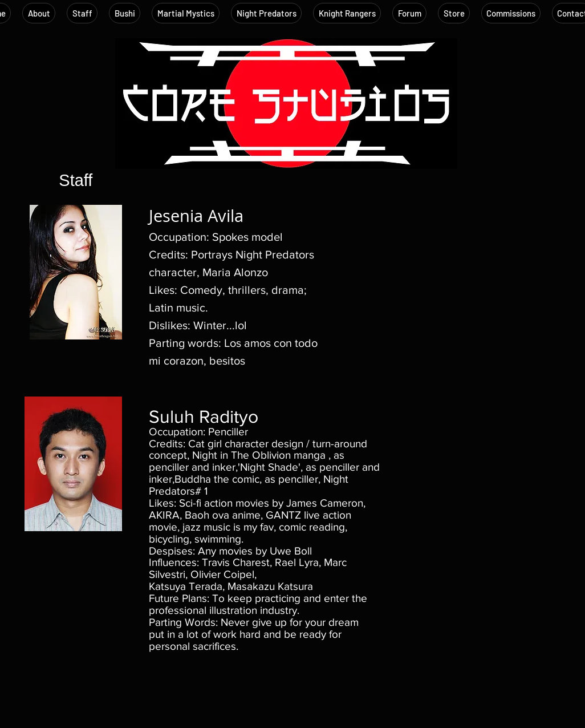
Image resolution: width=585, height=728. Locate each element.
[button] (82, 13)
